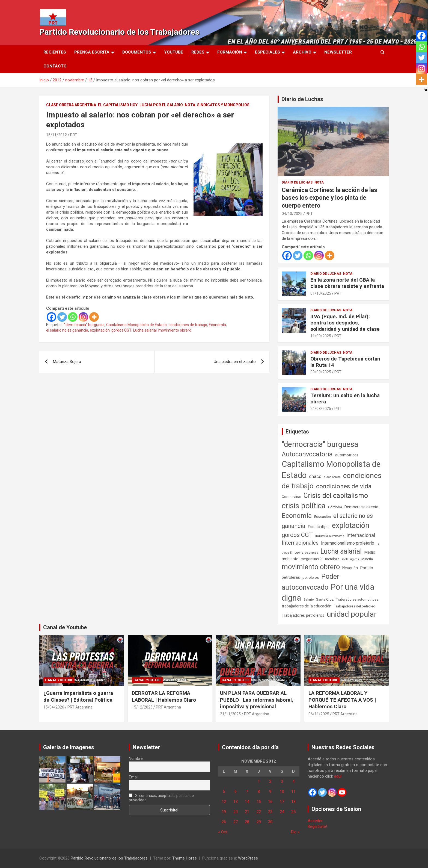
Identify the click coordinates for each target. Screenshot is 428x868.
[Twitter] (62, 317)
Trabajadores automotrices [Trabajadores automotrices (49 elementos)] (357, 600)
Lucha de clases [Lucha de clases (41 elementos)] (306, 553)
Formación (230, 52)
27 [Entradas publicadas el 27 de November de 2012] (236, 822)
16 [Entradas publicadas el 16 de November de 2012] (270, 802)
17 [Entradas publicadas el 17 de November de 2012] (282, 802)
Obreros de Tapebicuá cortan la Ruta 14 (345, 362)
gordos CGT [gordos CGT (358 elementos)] (297, 535)
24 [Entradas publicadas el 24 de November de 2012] (282, 812)
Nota (190, 105)
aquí (338, 776)
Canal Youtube (59, 680)
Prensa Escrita (92, 52)
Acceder (315, 821)
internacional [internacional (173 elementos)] (361, 535)
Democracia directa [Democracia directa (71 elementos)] (361, 507)
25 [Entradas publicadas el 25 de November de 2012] (293, 812)
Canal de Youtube (65, 627)
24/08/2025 (321, 409)
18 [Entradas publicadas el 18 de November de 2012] (293, 802)
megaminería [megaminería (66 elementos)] (312, 559)
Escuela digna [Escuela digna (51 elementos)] (319, 527)
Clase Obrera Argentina (71, 105)
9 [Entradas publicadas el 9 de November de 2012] (270, 792)
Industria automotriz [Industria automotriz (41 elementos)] (330, 536)
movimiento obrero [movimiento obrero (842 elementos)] (311, 567)
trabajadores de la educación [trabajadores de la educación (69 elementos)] (307, 606)
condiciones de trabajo (188, 325)
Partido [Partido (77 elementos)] (367, 568)
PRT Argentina (80, 707)
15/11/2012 (57, 135)
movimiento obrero (175, 330)
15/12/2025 (142, 707)
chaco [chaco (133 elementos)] (315, 476)
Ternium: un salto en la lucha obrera (345, 398)
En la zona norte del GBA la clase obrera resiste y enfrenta (347, 283)
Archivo (302, 52)
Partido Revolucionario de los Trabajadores (119, 32)
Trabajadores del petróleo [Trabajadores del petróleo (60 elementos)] (355, 606)
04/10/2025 (292, 214)
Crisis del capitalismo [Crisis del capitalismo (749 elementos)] (336, 496)
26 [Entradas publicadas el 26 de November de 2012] (224, 822)
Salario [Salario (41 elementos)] (309, 600)
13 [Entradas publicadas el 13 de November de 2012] (236, 802)
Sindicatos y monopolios (223, 105)
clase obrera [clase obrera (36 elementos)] (332, 477)
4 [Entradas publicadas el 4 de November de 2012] (293, 781)
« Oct (223, 832)
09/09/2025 (321, 372)
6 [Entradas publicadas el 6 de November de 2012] (236, 792)
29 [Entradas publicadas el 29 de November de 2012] (259, 822)
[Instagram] (83, 317)
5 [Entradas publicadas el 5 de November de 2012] (224, 792)
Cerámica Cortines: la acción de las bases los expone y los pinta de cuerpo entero (329, 198)
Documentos (137, 52)
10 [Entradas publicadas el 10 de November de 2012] (282, 792)
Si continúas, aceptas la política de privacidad (161, 798)
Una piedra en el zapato (235, 362)
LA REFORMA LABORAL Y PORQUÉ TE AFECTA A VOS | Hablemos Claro (342, 700)
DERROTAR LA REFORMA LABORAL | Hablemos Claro (164, 696)
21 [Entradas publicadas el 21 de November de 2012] (247, 812)
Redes (198, 52)
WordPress (248, 858)
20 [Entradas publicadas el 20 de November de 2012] (236, 812)
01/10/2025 (321, 293)
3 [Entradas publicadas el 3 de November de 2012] (282, 781)
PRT (74, 135)
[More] (94, 317)
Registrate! (317, 826)
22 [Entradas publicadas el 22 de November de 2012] (259, 812)
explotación (100, 330)
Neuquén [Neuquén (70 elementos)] (350, 568)
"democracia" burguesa (84, 325)
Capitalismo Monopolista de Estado (136, 325)
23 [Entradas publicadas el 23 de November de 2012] (270, 812)
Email (134, 777)
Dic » (295, 832)
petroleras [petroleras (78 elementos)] (291, 578)
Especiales (267, 52)
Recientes (55, 52)
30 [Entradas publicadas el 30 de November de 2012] (270, 822)
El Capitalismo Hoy (118, 105)
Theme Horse (185, 858)
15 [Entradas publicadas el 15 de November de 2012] (259, 802)
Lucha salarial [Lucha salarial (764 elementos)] (341, 551)
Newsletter (338, 52)
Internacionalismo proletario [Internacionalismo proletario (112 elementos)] (348, 543)
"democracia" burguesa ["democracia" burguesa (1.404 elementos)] (320, 444)
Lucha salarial (145, 330)
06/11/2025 (319, 714)
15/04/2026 (54, 707)
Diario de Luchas (302, 99)
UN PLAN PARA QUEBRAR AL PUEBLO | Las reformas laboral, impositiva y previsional (257, 700)
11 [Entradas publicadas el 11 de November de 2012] (293, 792)
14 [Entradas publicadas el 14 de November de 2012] (247, 802)
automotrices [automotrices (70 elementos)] (347, 455)
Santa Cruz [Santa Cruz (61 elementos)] (325, 599)
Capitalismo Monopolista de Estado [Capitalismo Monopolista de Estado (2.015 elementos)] (331, 470)
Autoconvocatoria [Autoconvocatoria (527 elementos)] (307, 454)
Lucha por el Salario (161, 105)
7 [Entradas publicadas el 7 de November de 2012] (247, 792)
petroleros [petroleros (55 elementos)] (311, 578)
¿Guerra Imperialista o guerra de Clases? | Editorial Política (78, 696)
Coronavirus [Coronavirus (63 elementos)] (291, 497)
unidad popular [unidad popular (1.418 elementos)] (352, 614)
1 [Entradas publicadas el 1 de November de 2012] (259, 781)
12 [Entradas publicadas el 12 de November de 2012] (224, 802)
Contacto (55, 66)
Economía (217, 325)
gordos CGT (121, 330)
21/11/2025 (230, 714)
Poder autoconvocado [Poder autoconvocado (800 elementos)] (310, 582)
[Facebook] (51, 317)
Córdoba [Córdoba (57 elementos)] (335, 507)
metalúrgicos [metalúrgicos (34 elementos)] (350, 559)
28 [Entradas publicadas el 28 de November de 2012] (247, 822)
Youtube (174, 52)
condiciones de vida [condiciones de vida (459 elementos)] (344, 486)
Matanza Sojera (67, 362)
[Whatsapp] (73, 317)
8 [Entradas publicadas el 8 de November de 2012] (259, 792)
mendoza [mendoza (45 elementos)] (332, 559)
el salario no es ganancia (67, 330)
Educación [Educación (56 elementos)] (323, 517)
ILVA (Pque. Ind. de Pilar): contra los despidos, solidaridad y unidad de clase (345, 323)
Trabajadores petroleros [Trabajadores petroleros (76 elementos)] (303, 615)
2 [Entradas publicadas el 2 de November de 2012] (270, 781)
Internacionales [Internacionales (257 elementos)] (300, 543)
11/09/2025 (321, 336)
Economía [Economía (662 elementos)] (297, 516)
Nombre (136, 758)
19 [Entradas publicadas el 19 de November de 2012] (224, 812)
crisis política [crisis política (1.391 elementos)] (304, 506)
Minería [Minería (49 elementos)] (367, 559)
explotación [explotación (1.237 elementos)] (351, 525)
